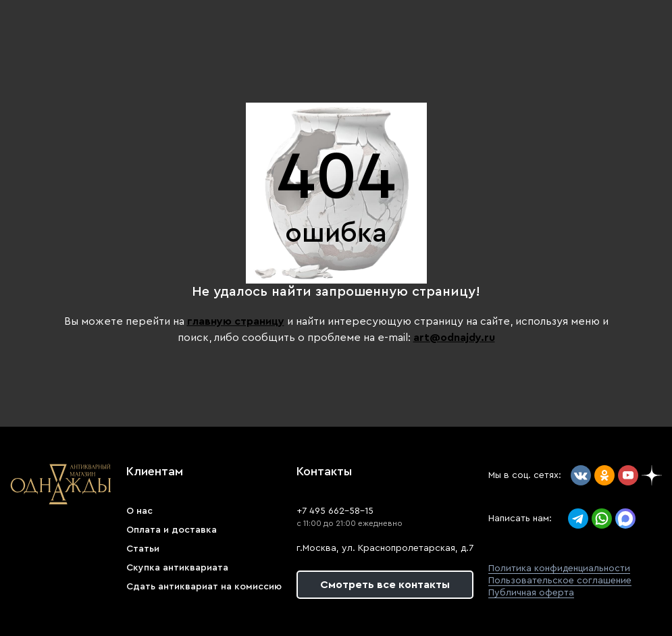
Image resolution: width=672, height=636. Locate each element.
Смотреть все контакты (385, 585)
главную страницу (236, 321)
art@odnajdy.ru (454, 338)
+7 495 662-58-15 (335, 511)
